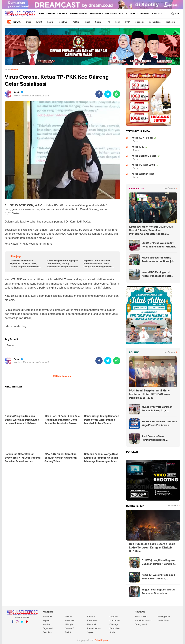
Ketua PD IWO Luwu (143, 165)
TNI (108, 22)
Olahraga (114, 625)
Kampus (91, 617)
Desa (29, 22)
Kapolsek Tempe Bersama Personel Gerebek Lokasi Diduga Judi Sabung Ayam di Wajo (98, 264)
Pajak (50, 22)
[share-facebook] (99, 94)
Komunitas (115, 621)
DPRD (41, 14)
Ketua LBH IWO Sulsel (144, 156)
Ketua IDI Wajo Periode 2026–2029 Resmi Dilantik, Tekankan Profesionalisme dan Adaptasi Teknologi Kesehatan (151, 231)
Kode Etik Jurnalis (143, 621)
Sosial (98, 22)
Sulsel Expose (101, 641)
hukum (145, 14)
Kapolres (114, 617)
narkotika (171, 22)
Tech (118, 22)
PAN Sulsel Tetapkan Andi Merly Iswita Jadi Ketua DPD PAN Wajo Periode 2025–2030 (149, 394)
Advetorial (48, 617)
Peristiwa (111, 14)
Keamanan (70, 621)
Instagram (17, 623)
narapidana (155, 22)
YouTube (27, 623)
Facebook (12, 623)
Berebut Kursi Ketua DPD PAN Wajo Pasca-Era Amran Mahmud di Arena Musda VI (159, 424)
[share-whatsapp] (117, 94)
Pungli (87, 22)
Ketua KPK (138, 147)
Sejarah (91, 633)
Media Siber (163, 621)
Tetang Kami (141, 625)
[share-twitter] (108, 94)
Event (39, 22)
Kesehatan (92, 621)
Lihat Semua (169, 188)
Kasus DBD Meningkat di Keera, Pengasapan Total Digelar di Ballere (156, 275)
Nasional (63, 14)
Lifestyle (69, 625)
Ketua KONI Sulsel (142, 138)
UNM (128, 22)
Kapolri (46, 621)
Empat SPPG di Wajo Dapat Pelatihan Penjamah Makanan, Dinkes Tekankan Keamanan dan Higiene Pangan (159, 245)
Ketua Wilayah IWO (143, 174)
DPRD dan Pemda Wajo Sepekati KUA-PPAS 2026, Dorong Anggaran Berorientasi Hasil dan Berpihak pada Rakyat (25, 264)
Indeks (14, 22)
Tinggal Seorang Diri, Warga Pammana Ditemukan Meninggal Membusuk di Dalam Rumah (158, 592)
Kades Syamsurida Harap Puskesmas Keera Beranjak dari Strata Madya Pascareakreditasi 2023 (158, 260)
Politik (123, 14)
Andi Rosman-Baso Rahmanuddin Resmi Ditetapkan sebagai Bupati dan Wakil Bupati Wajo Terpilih (160, 438)
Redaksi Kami (141, 617)
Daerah (50, 14)
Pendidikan (96, 14)
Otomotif (69, 629)
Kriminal (47, 625)
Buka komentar (62, 376)
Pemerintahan (79, 14)
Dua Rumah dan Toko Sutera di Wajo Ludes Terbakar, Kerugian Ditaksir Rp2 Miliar (152, 548)
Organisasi (48, 629)
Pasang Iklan (164, 617)
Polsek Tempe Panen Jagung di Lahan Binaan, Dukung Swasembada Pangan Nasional (62, 264)
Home (8, 70)
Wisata (134, 14)
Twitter (22, 623)
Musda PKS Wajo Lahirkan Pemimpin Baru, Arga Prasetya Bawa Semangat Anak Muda (157, 409)
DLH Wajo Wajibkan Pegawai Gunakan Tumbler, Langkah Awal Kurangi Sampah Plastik (159, 563)
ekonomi (140, 22)
